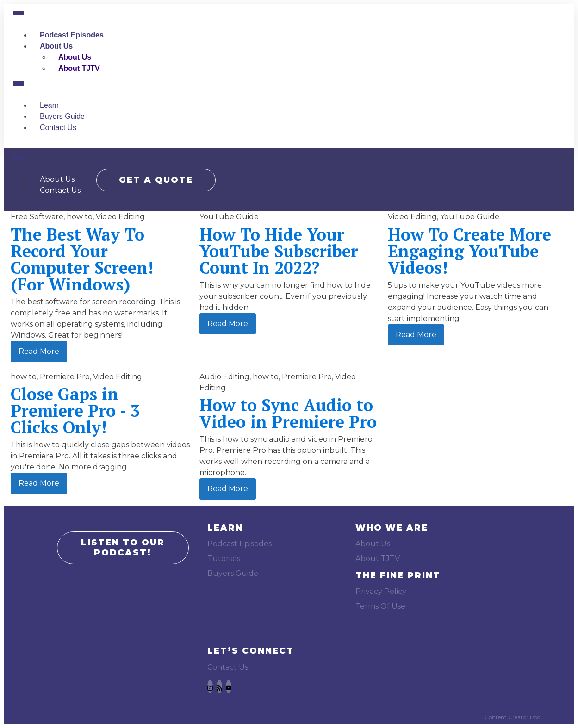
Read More (39, 351)
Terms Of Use (380, 606)
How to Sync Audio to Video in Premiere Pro (288, 413)
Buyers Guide (62, 116)
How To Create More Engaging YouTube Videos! (469, 251)
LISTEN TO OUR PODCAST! (123, 548)
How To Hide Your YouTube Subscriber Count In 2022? (279, 251)
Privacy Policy (381, 591)
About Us (56, 46)
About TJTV (79, 68)
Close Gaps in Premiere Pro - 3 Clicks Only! (75, 410)
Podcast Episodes (72, 35)
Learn (49, 105)
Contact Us (58, 127)
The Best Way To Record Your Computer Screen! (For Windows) (82, 259)
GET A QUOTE (157, 179)
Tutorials (224, 558)
